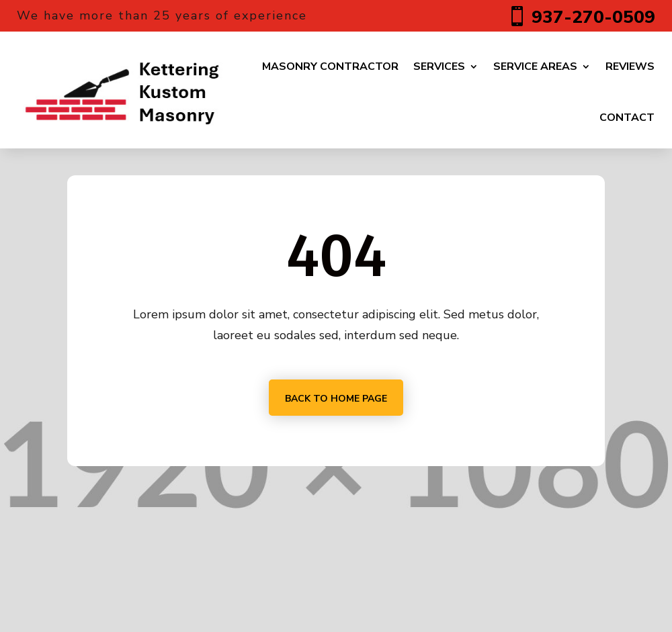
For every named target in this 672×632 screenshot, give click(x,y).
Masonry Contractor (330, 66)
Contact (627, 118)
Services (439, 66)
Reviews (630, 66)
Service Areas (535, 66)
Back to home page (336, 399)
